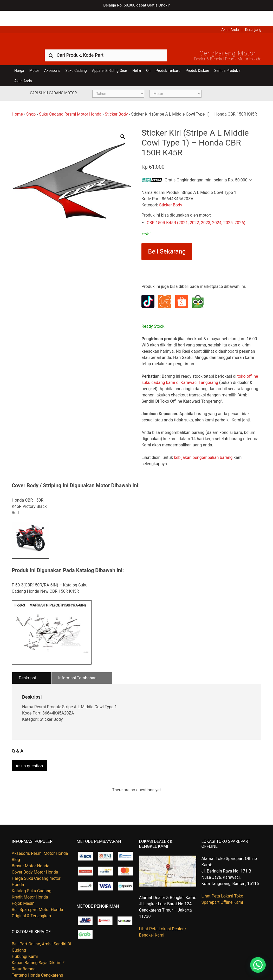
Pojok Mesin (23, 888)
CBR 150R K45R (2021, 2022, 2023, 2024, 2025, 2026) (196, 210)
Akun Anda (230, 14)
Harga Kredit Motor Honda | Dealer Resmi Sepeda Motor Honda (136, 27)
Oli (148, 58)
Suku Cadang (76, 58)
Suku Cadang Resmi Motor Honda (70, 101)
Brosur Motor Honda (31, 851)
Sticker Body (116, 101)
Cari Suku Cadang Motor (53, 80)
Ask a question (29, 751)
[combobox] (106, 42)
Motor (34, 58)
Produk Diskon (197, 58)
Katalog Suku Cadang (32, 876)
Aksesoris (52, 58)
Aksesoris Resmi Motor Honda (40, 838)
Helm (137, 58)
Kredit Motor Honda (30, 882)
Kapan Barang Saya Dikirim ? (38, 948)
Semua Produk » (227, 58)
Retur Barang (24, 954)
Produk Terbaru (168, 58)
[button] (123, 124)
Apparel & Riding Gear (110, 58)
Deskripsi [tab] (27, 665)
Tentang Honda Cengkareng (37, 960)
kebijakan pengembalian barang (203, 445)
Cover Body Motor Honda (35, 857)
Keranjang (253, 14)
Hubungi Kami (25, 941)
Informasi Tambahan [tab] (77, 665)
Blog (16, 845)
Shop (31, 101)
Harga (19, 58)
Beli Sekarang (167, 239)
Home (17, 101)
